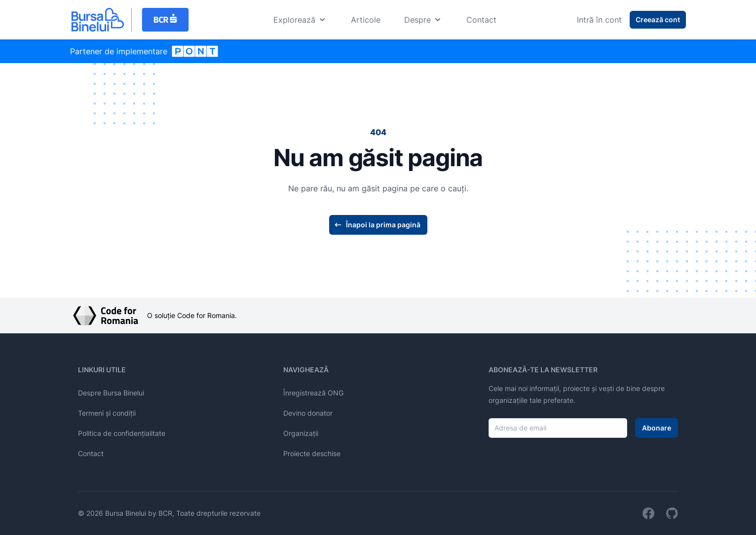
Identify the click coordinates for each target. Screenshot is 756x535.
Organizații (301, 433)
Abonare (657, 428)
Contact (481, 20)
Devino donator (308, 413)
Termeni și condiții (107, 413)
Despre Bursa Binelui (111, 393)
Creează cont (658, 19)
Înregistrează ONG (313, 393)
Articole (366, 20)
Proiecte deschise (312, 453)
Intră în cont (599, 20)
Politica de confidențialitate (122, 433)
